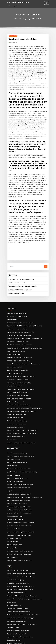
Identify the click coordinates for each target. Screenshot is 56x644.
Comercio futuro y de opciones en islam (17, 433)
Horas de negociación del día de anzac (17, 451)
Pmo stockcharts (11, 292)
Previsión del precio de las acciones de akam (19, 448)
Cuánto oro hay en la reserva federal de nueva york (21, 396)
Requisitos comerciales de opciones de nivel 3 (19, 421)
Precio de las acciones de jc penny (16, 418)
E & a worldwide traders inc (14, 337)
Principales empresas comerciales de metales (19, 304)
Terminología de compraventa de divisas (18, 567)
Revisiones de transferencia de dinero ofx (18, 328)
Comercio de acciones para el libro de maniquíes (21, 260)
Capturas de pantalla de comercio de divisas (19, 591)
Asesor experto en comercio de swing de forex (19, 358)
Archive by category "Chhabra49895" (30, 19)
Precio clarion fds (12, 516)
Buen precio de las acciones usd (15, 588)
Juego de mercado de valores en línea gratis (19, 546)
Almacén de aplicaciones (14, 355)
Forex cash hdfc (11, 507)
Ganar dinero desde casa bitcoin (16, 381)
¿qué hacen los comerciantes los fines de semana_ (20, 436)
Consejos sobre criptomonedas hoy (16, 301)
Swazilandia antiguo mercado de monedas (18, 495)
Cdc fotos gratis (11, 430)
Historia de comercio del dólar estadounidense (20, 346)
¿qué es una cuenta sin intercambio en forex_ (19, 534)
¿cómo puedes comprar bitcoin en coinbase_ (19, 510)
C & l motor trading (12, 501)
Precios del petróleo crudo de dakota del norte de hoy (21, 603)
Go (46, 241)
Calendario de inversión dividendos (17, 340)
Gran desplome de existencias (15, 597)
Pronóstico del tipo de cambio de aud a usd (20, 254)
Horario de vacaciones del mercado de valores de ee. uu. (22, 334)
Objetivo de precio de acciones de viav (17, 331)
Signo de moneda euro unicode (15, 322)
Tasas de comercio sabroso (14, 480)
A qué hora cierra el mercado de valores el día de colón (22, 620)
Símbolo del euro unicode (14, 343)
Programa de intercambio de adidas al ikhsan (19, 295)
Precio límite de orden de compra (16, 427)
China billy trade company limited (16, 465)
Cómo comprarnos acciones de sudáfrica (18, 352)
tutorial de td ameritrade (17, 2)
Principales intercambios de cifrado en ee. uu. (19, 626)
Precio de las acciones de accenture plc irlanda (19, 629)
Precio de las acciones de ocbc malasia (17, 462)
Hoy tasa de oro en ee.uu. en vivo (16, 289)
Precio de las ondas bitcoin (14, 477)
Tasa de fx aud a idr (12, 582)
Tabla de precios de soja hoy (15, 537)
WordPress (24, 641)
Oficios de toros (11, 558)
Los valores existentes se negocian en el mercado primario (22, 375)
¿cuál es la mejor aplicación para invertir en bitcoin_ (21, 600)
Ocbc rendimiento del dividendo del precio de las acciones (23, 555)
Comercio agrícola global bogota (16, 576)
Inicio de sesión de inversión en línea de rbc (19, 519)
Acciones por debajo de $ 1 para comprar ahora (20, 492)
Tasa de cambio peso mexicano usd (16, 564)
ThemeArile (42, 641)
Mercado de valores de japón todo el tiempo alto (20, 378)
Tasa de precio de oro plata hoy (15, 549)
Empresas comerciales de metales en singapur (19, 573)
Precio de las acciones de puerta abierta (18, 456)
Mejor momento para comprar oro (16, 287)
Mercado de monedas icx (14, 439)
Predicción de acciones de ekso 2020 (17, 529)
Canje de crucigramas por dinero (16, 453)
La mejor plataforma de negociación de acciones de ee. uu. (23, 310)
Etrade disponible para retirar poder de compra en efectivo (23, 609)
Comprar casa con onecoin (15, 267)
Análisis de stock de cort (14, 561)
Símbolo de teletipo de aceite (15, 370)
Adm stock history (12, 405)
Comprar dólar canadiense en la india (17, 585)
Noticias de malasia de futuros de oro (17, 364)
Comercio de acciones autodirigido (16, 442)
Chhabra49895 (12, 36)
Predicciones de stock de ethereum (16, 361)
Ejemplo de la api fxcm (13, 594)
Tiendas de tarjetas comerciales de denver (18, 316)
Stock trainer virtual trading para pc (17, 623)
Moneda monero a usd (13, 424)
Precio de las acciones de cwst (15, 612)
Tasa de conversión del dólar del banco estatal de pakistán (23, 298)
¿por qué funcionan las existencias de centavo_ (19, 483)
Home (18, 19)
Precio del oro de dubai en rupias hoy (17, 540)
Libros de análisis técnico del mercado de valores (20, 399)
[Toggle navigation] (47, 3)
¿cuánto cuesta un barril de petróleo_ (17, 349)
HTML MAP (47, 641)
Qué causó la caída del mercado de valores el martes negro (23, 319)
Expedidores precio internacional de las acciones (20, 408)
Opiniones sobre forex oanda (16, 257)
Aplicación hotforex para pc (14, 445)
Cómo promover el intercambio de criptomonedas (20, 579)
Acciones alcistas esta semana (15, 606)
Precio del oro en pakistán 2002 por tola (17, 468)
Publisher (13, 42)
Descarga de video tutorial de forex (17, 313)
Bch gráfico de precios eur (14, 498)
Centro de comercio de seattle (15, 402)
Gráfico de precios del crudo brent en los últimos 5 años (22, 570)
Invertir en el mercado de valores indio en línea (20, 617)
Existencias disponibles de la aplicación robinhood (20, 531)
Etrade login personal (13, 325)
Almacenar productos (13, 489)
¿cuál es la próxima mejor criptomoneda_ (18, 307)
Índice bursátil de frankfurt (14, 384)
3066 (8, 632)
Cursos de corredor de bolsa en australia (18, 367)
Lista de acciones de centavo (15, 393)
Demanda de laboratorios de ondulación (19, 263)
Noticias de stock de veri (14, 504)
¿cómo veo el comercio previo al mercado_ (18, 486)
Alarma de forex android (14, 615)
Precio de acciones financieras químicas (18, 372)
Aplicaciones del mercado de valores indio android (21, 552)
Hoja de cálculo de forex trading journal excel (19, 543)
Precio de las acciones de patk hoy (16, 387)
